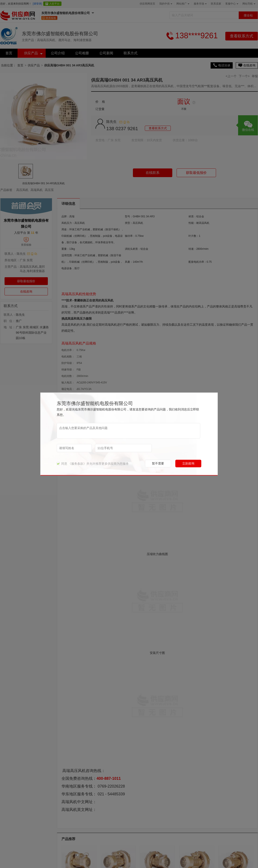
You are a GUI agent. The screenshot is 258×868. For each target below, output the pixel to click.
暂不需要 (158, 463)
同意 (62, 464)
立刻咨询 (188, 463)
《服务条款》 (77, 464)
